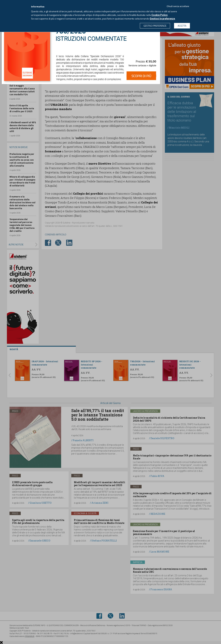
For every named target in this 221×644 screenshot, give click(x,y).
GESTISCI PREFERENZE (155, 26)
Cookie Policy (159, 15)
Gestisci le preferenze (162, 19)
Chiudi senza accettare (178, 6)
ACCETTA (182, 26)
